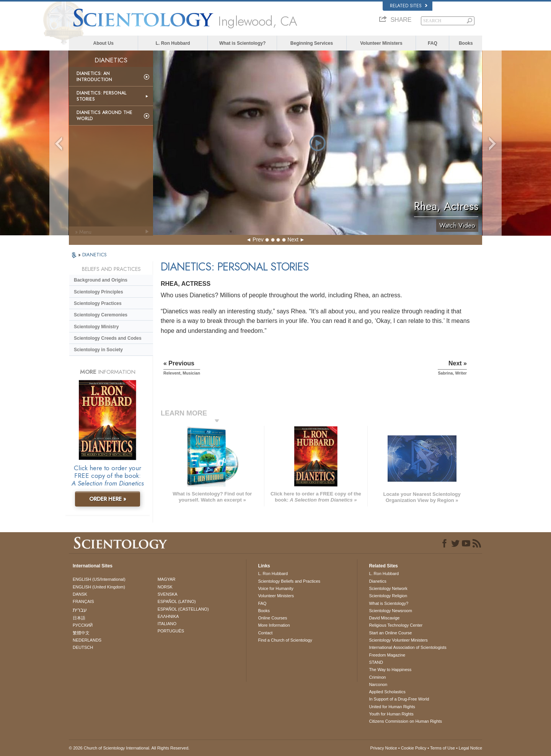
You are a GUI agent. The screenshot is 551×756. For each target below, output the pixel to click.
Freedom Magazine (387, 655)
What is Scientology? (242, 43)
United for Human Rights (392, 707)
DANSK (80, 594)
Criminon (377, 677)
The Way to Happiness (390, 670)
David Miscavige (384, 618)
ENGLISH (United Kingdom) (99, 587)
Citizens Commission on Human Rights (405, 721)
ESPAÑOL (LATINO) (177, 601)
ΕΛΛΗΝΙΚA (168, 616)
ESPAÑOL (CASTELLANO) (183, 609)
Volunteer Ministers (381, 43)
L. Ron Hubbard (173, 43)
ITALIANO (167, 624)
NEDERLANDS (87, 640)
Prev (258, 240)
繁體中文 (81, 633)
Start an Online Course (390, 633)
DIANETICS (95, 255)
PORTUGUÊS (171, 631)
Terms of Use (443, 748)
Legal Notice (470, 748)
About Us (104, 43)
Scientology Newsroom (390, 611)
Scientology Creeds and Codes (108, 338)
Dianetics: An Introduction (94, 77)
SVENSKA (168, 594)
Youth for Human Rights (391, 714)
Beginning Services (312, 43)
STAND (376, 662)
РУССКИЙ (83, 625)
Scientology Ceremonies (101, 315)
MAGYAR (167, 579)
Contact (265, 633)
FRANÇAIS (83, 601)
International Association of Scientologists (408, 647)
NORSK (165, 587)
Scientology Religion (388, 596)
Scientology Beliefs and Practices (289, 581)
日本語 (79, 618)
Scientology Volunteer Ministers (398, 640)
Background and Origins (101, 280)
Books (466, 43)
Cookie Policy (414, 748)
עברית (80, 610)
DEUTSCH (83, 647)
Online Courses (272, 618)
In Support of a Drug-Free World (399, 699)
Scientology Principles (99, 292)
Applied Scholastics (387, 692)
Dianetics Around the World (104, 116)
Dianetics (377, 581)
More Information (274, 625)
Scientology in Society (98, 350)
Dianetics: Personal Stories (101, 96)
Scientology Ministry (96, 327)
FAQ (433, 43)
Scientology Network (388, 588)
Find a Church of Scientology (285, 640)
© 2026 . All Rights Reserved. (129, 748)
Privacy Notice (383, 748)
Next (293, 240)
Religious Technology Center (396, 625)
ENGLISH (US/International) (99, 579)
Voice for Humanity (275, 588)
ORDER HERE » (108, 499)
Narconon (378, 684)
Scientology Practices (98, 303)
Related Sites (409, 6)
